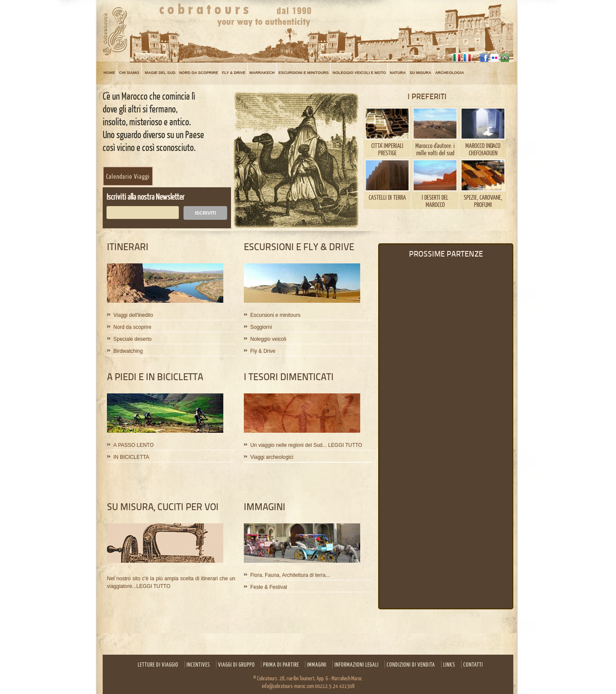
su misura (421, 73)
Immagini (317, 664)
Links (449, 664)
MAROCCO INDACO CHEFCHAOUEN (483, 149)
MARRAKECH (262, 73)
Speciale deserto (132, 339)
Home (109, 73)
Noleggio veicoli (268, 339)
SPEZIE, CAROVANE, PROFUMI (483, 201)
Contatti (473, 664)
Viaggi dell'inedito (133, 315)
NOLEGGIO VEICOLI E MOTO (359, 73)
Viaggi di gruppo (237, 664)
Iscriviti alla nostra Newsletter (145, 196)
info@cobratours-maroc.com (288, 686)
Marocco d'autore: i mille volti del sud (435, 149)
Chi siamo (129, 73)
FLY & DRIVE (234, 73)
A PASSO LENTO (133, 445)
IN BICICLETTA (131, 457)
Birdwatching (128, 351)
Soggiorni (261, 327)
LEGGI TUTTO (154, 586)
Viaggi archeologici (272, 457)
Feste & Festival (269, 587)
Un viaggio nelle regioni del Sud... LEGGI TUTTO (306, 445)
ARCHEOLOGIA (450, 73)
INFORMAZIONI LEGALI (357, 664)
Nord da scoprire (132, 327)
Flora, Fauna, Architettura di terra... (290, 575)
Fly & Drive (263, 351)
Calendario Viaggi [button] (128, 176)
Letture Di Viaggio (158, 664)
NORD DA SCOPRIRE (199, 73)
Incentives (198, 664)
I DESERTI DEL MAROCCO (435, 201)
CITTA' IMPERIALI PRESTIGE (387, 149)
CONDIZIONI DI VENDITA (411, 664)
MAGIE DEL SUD (160, 73)
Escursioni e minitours (304, 73)
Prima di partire (281, 664)
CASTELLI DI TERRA (387, 197)
